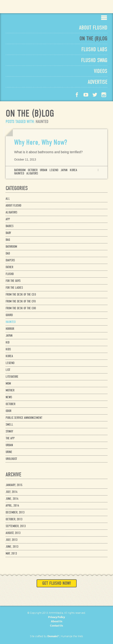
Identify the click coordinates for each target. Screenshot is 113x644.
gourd (9, 315)
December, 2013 (15, 512)
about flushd (13, 205)
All (8, 199)
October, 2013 (14, 519)
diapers (10, 260)
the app (10, 438)
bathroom (20, 170)
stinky (9, 431)
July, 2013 (12, 540)
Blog (93, 38)
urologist (11, 459)
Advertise (98, 82)
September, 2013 (16, 526)
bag (8, 240)
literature (12, 377)
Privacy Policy (56, 617)
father (9, 267)
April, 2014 (12, 506)
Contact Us (56, 625)
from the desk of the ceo (21, 294)
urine (9, 452)
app (8, 219)
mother (10, 390)
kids (8, 349)
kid (8, 342)
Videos (101, 71)
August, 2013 (13, 533)
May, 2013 (11, 553)
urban (44, 170)
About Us (57, 621)
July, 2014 (12, 492)
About (93, 28)
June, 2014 (12, 499)
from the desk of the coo (21, 308)
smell (9, 425)
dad (8, 253)
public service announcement (24, 418)
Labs (94, 49)
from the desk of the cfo (21, 301)
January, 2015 (14, 485)
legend (54, 170)
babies (10, 226)
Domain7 (53, 636)
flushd (10, 274)
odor (8, 411)
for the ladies (14, 288)
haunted (19, 174)
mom (8, 383)
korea (73, 170)
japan (64, 170)
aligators (32, 174)
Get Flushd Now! (56, 583)
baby (8, 233)
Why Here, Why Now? (41, 142)
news (9, 397)
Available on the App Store (95, 6)
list (8, 370)
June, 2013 (12, 547)
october (33, 170)
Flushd (20, 8)
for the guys (13, 281)
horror (10, 329)
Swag (94, 60)
